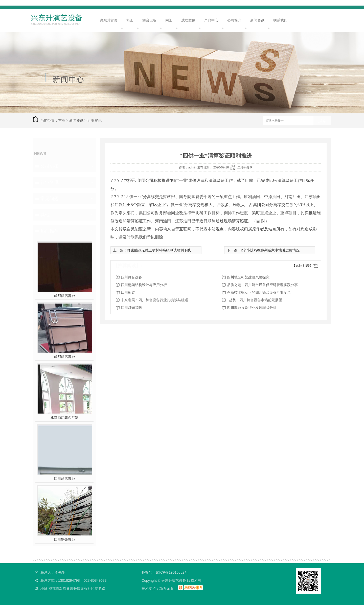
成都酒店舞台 (64, 296)
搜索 (322, 121)
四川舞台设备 (131, 277)
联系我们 (280, 20)
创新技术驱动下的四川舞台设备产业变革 (259, 292)
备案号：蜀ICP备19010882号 (165, 572)
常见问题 (50, 199)
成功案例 (188, 20)
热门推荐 (50, 231)
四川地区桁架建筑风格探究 (248, 277)
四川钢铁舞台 (64, 539)
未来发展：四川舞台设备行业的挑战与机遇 (154, 300)
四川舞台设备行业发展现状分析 (252, 308)
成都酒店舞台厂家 (64, 418)
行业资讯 (95, 120)
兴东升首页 (109, 20)
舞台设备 (149, 20)
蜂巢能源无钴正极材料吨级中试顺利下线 (159, 250)
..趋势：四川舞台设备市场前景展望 (255, 300)
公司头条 (50, 166)
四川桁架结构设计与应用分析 (144, 285)
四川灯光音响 (131, 308)
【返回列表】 (303, 266)
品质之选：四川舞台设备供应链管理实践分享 (262, 285)
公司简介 (234, 20)
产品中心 (211, 20)
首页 (62, 120)
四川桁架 (128, 292)
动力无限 (166, 589)
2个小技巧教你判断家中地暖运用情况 (270, 250)
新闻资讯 (257, 20)
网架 (169, 20)
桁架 (130, 20)
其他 (45, 215)
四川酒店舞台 (64, 479)
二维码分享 (245, 167)
